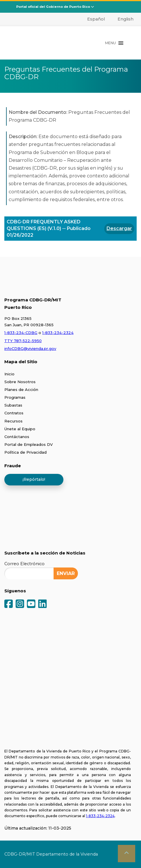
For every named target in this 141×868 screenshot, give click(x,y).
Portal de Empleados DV (29, 444)
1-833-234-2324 (58, 333)
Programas (15, 397)
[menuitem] (93, 19)
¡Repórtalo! (34, 479)
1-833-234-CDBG (21, 333)
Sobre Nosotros (20, 382)
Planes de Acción (21, 390)
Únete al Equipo (20, 429)
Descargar (119, 228)
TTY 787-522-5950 (23, 341)
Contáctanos (17, 437)
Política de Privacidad (25, 452)
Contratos (14, 413)
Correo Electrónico (24, 564)
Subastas (13, 405)
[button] (110, 43)
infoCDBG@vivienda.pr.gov (30, 348)
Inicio (9, 374)
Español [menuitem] (96, 19)
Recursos (13, 421)
